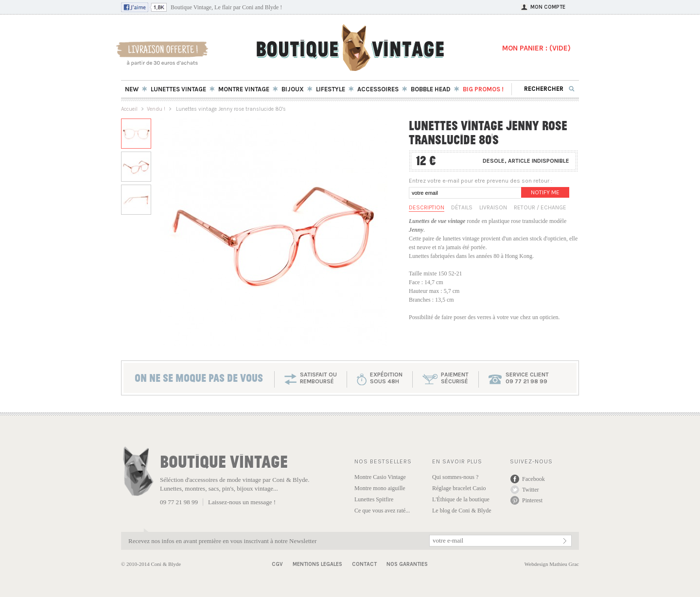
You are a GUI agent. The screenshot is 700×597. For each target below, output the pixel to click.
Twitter (530, 490)
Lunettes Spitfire (374, 499)
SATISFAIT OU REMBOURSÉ (318, 378)
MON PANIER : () (536, 48)
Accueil (129, 109)
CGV (277, 564)
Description (427, 207)
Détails (462, 207)
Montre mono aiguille (380, 488)
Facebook (534, 479)
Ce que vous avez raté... (382, 511)
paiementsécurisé (455, 378)
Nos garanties (407, 564)
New (132, 89)
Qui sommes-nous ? (455, 477)
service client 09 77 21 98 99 (527, 378)
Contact (364, 564)
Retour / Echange (540, 207)
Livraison (493, 207)
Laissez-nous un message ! (242, 502)
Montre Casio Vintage (380, 477)
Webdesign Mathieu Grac (552, 564)
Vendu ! (156, 109)
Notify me (545, 192)
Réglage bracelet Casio (459, 488)
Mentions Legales (317, 564)
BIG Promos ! (483, 89)
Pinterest (532, 500)
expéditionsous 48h (386, 378)
